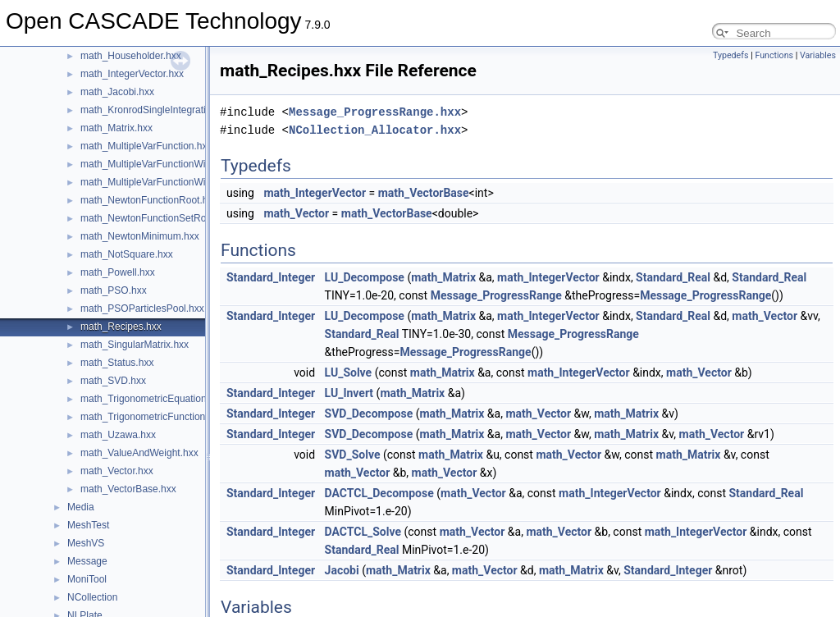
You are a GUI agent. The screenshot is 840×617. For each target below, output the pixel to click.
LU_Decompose (365, 277)
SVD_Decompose (369, 414)
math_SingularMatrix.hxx (135, 345)
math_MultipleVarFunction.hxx (146, 146)
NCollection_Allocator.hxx (375, 130)
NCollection (92, 597)
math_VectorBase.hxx (128, 489)
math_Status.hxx (117, 363)
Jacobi (342, 570)
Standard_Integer (271, 277)
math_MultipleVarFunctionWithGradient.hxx (175, 164)
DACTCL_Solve (363, 532)
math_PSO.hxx (114, 290)
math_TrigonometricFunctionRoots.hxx (165, 417)
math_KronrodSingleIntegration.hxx (157, 110)
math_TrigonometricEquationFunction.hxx (171, 399)
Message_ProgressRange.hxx (375, 112)
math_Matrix (443, 277)
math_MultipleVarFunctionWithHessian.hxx (174, 182)
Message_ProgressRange (496, 295)
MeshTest (88, 525)
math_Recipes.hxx (121, 327)
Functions (774, 55)
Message (87, 561)
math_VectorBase (424, 193)
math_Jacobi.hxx (117, 92)
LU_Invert (349, 393)
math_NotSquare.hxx (127, 254)
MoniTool (87, 579)
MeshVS (86, 543)
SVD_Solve (353, 455)
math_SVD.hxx (113, 381)
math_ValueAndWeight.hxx (139, 453)
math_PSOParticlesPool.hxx (142, 308)
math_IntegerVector (315, 193)
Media (81, 507)
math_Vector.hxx (117, 471)
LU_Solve (349, 372)
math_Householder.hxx (131, 56)
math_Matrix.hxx (116, 128)
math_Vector (296, 213)
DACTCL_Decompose (379, 493)
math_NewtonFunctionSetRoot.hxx (156, 218)
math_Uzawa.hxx (118, 435)
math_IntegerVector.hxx (132, 74)
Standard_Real (673, 277)
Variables (818, 55)
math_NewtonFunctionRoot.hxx (149, 200)
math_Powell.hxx (118, 272)
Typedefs (731, 55)
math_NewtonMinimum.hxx (140, 236)
